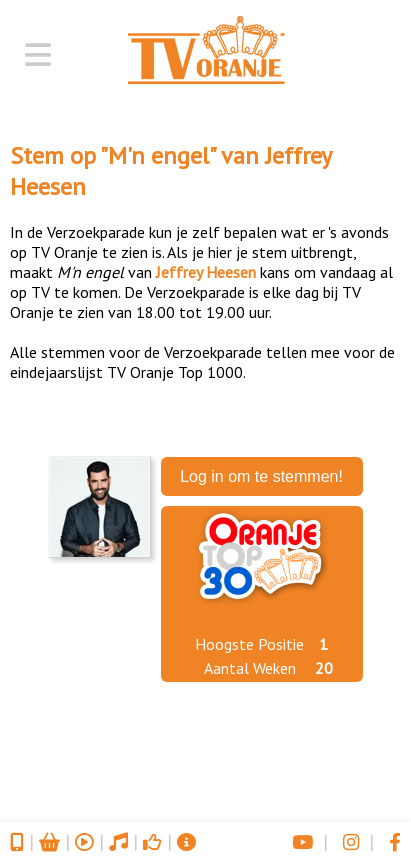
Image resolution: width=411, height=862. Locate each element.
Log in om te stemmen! (261, 476)
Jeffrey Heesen (206, 272)
